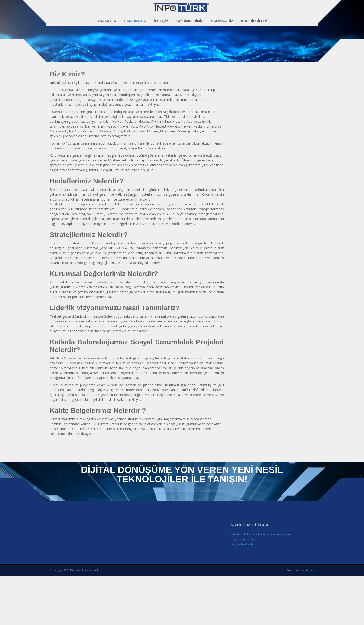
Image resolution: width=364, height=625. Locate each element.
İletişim (161, 18)
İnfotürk (309, 620)
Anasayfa (107, 18)
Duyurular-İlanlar (243, 594)
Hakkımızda (135, 18)
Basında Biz (222, 18)
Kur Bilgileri (254, 18)
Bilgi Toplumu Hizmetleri (247, 589)
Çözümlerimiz (190, 18)
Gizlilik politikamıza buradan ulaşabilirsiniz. (261, 584)
